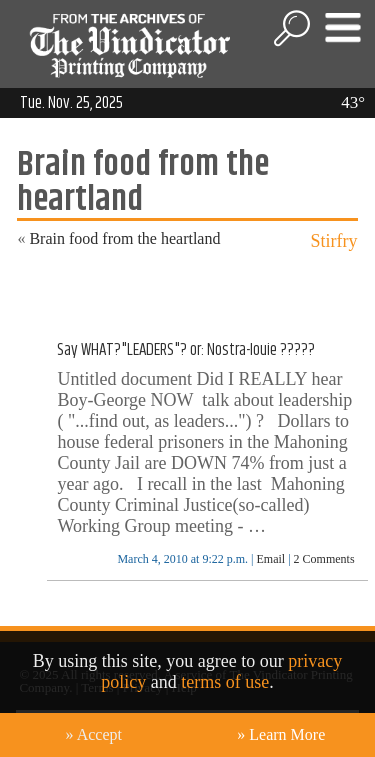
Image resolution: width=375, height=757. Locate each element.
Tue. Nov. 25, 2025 (71, 103)
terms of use (225, 682)
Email (270, 559)
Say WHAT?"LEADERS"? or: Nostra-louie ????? (186, 350)
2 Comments (324, 559)
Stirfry (334, 241)
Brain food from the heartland (124, 238)
